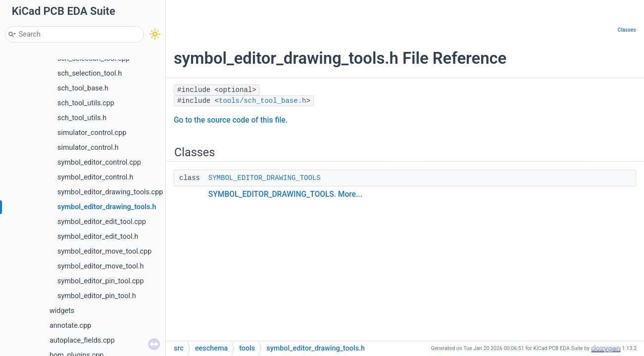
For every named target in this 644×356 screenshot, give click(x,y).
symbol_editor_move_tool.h (100, 266)
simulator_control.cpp (92, 133)
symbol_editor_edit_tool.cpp (102, 222)
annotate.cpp (70, 326)
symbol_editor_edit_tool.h (98, 237)
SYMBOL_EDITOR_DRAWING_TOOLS (265, 178)
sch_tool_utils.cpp (86, 103)
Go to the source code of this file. (231, 120)
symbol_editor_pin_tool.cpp (101, 281)
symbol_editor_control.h (95, 177)
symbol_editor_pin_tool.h (97, 296)
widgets (62, 311)
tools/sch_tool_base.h (262, 101)
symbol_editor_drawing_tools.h (107, 207)
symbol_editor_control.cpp (99, 162)
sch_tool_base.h (83, 88)
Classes (627, 30)
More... (350, 194)
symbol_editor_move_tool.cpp (104, 251)
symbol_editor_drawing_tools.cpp (110, 192)
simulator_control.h (88, 148)
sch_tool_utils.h (82, 118)
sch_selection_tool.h (90, 73)
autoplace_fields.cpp (82, 340)
